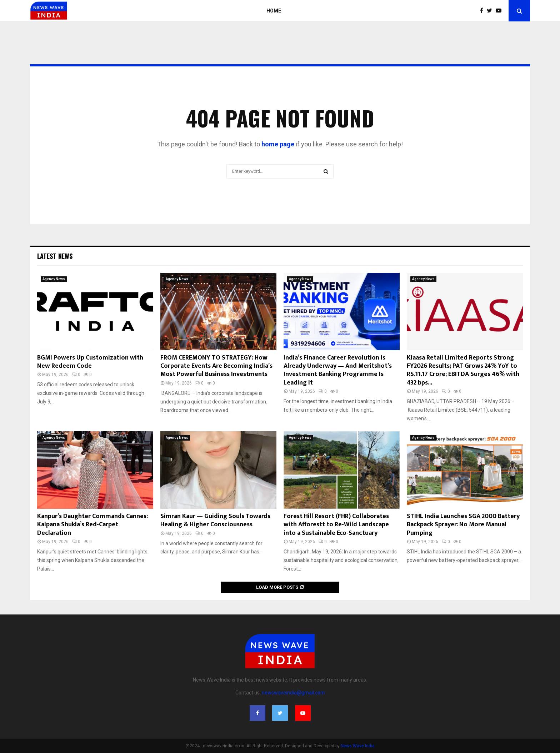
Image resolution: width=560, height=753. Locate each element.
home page (278, 144)
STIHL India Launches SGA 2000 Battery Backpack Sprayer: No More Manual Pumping (463, 525)
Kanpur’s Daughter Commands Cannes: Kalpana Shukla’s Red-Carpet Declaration (92, 525)
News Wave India (358, 746)
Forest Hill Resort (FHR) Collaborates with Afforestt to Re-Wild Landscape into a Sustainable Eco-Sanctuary (336, 525)
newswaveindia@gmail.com (293, 693)
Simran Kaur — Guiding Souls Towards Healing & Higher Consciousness (215, 520)
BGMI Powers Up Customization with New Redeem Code (90, 362)
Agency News (54, 279)
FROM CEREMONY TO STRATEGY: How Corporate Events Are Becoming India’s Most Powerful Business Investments (216, 366)
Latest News (55, 256)
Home (274, 11)
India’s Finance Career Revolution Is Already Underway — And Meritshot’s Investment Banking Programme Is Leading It (338, 370)
